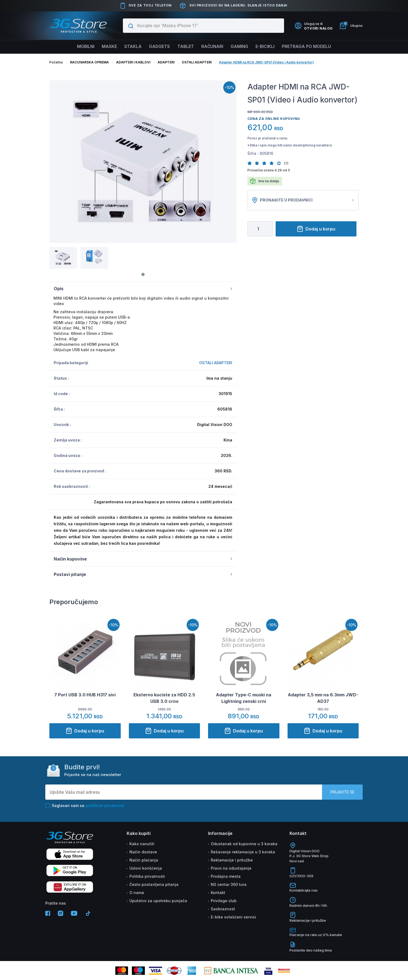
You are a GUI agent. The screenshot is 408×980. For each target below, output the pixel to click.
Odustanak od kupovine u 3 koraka (244, 844)
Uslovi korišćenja (146, 868)
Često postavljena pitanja (154, 884)
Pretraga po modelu (311, 47)
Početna (56, 62)
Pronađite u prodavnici (303, 200)
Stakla (130, 47)
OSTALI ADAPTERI (197, 62)
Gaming (241, 47)
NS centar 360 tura (229, 884)
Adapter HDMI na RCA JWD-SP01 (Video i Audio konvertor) (266, 62)
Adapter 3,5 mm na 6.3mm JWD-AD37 (323, 698)
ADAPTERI (166, 62)
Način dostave (143, 852)
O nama (137, 893)
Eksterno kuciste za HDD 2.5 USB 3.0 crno (164, 698)
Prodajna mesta (226, 876)
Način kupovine (143, 559)
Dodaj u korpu (316, 229)
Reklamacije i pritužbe (232, 860)
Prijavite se (342, 792)
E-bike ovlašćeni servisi (233, 917)
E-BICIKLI (268, 47)
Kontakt (218, 893)
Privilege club (224, 901)
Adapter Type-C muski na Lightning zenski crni (244, 698)
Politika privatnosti (147, 876)
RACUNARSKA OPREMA (89, 62)
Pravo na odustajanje (231, 868)
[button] (251, 163)
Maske (106, 47)
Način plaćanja (144, 860)
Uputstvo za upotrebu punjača (158, 901)
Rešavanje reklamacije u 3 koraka (243, 852)
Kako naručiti (142, 844)
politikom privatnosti (105, 806)
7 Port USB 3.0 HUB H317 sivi (85, 695)
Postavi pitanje (143, 574)
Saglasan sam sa (85, 806)
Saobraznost (223, 909)
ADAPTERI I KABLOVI (133, 62)
